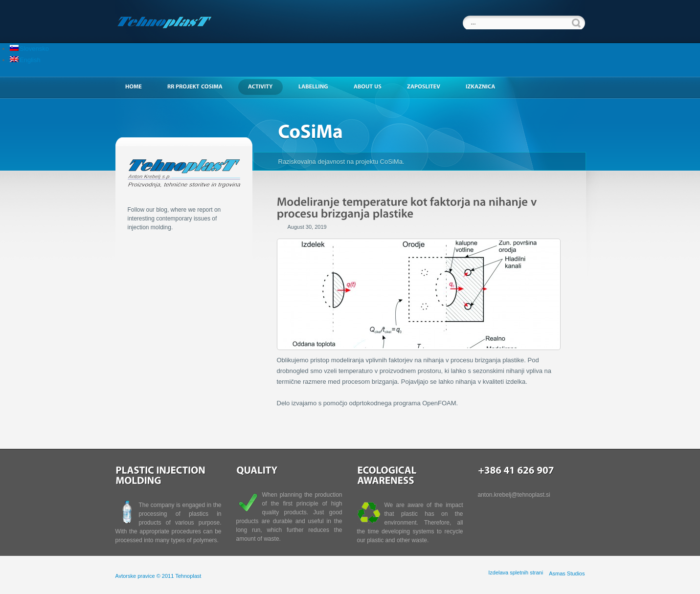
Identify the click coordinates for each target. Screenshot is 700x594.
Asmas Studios (567, 573)
